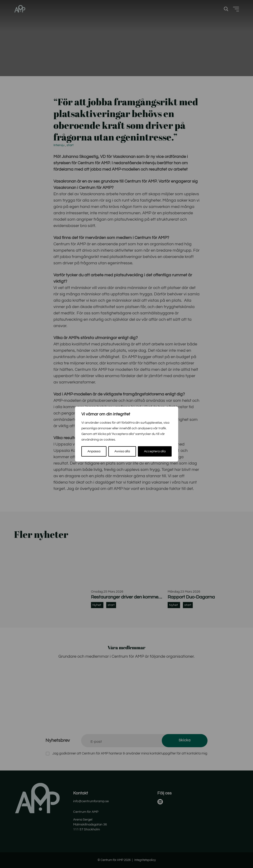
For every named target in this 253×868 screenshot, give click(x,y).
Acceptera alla (155, 451)
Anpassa (94, 451)
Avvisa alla (122, 451)
